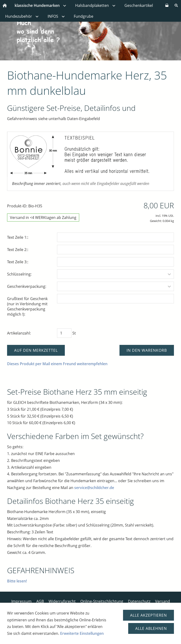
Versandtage (118, 606)
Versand (162, 601)
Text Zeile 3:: (18, 262)
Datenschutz (139, 601)
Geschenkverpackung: (27, 286)
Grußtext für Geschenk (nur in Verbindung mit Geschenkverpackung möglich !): (27, 306)
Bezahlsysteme (46, 606)
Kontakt (71, 606)
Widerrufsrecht (62, 601)
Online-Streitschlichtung (102, 601)
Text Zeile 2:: (18, 250)
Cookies (141, 606)
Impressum (21, 601)
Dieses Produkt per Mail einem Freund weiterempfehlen (57, 364)
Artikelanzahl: (19, 333)
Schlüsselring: (19, 274)
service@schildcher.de (94, 488)
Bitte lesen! (17, 581)
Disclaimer (92, 606)
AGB (40, 601)
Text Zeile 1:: (18, 237)
